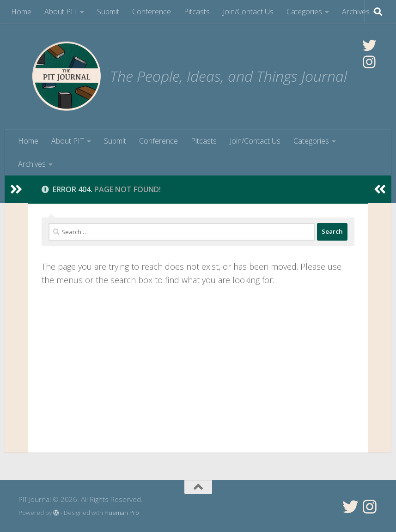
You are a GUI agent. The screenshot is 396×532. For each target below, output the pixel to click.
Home (21, 12)
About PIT (61, 12)
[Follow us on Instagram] (370, 507)
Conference (152, 12)
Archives (356, 12)
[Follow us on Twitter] (350, 507)
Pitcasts (197, 12)
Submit (108, 12)
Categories (304, 12)
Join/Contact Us (248, 12)
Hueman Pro (122, 513)
